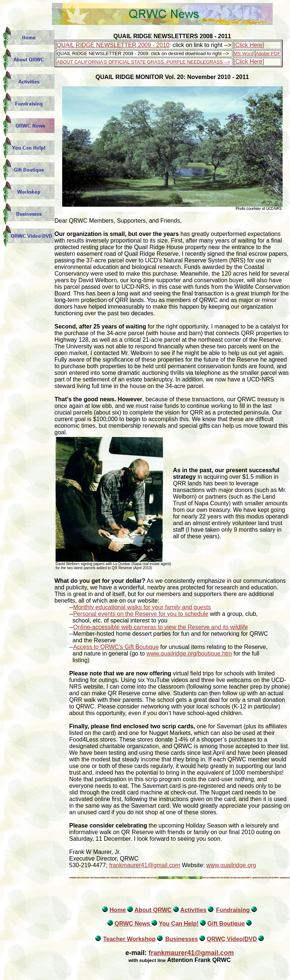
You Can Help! (178, 924)
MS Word (244, 53)
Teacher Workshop (129, 939)
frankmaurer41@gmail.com (145, 865)
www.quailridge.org (231, 865)
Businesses (182, 939)
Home (118, 910)
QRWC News (133, 924)
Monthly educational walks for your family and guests (142, 607)
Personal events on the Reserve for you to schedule (141, 614)
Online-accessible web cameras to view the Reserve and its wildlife (161, 627)
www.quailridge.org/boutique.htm (189, 654)
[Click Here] (249, 45)
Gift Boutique (226, 924)
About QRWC (153, 910)
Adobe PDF (268, 53)
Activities (193, 910)
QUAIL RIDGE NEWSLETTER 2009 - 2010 (113, 45)
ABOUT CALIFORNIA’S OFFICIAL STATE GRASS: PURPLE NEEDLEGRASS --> (143, 62)
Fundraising (234, 910)
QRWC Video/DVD (232, 939)
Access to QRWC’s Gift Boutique (116, 647)
